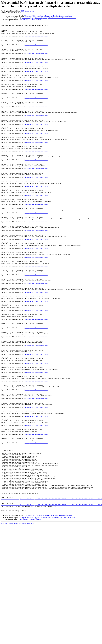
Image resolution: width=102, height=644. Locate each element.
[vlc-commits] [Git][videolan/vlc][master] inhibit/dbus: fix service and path (48, 16)
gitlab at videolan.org (27, 11)
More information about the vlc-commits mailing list (17, 621)
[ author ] (39, 20)
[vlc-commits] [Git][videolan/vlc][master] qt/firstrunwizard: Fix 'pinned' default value (49, 18)
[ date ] (21, 20)
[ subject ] (33, 20)
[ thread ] (26, 20)
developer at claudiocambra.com (36, 39)
